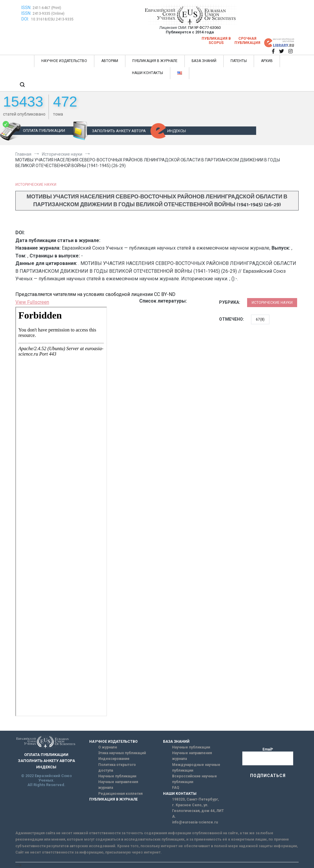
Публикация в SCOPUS (216, 41)
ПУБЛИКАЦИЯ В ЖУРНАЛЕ (155, 61)
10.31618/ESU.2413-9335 (52, 19)
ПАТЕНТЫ (239, 61)
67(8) (260, 319)
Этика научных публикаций (122, 753)
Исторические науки (36, 185)
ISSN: (26, 8)
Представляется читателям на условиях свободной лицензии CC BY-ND (95, 294)
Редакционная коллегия (120, 794)
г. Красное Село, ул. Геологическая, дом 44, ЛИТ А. (198, 811)
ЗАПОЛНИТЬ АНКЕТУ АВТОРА (119, 131)
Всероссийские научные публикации (195, 779)
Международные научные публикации (196, 768)
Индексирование (114, 759)
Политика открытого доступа (117, 768)
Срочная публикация (247, 41)
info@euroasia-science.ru (195, 822)
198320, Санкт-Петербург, (195, 799)
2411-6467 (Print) (47, 8)
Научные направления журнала (118, 785)
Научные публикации (117, 776)
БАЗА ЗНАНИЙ (204, 61)
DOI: (26, 19)
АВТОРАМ (110, 61)
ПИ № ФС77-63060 (204, 28)
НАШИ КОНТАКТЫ (148, 73)
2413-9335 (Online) (49, 14)
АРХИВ (267, 61)
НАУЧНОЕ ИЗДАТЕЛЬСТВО (64, 61)
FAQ (176, 788)
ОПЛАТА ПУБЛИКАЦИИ (44, 131)
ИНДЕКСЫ (177, 131)
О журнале (108, 747)
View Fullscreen (32, 302)
